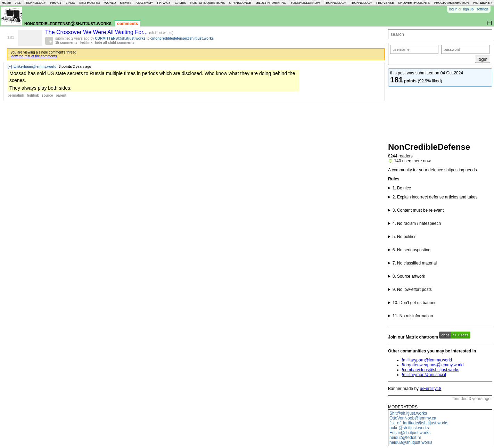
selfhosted (90, 3)
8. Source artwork (409, 276)
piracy (56, 3)
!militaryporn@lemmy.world (427, 360)
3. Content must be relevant (418, 210)
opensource (240, 3)
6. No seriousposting (411, 250)
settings (483, 9)
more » (486, 3)
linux (70, 3)
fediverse (385, 3)
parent (61, 95)
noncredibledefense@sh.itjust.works (68, 23)
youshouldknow (305, 3)
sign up (468, 9)
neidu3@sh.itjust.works (411, 442)
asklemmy (144, 3)
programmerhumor (451, 3)
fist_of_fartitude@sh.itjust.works (419, 423)
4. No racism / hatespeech (417, 223)
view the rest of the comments (34, 56)
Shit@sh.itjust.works (408, 413)
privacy (164, 3)
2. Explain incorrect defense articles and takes (435, 197)
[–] (10, 67)
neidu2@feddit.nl (405, 438)
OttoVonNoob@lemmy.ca (413, 418)
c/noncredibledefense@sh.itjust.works (182, 38)
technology (35, 3)
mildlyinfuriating (271, 3)
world (110, 3)
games (180, 3)
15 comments (66, 43)
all (18, 3)
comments (127, 24)
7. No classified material (415, 263)
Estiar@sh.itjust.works (410, 433)
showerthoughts (414, 3)
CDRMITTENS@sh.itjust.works (120, 38)
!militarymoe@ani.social (424, 375)
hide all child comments (115, 43)
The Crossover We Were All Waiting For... (97, 32)
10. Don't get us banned (415, 303)
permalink (16, 95)
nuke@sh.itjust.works (409, 428)
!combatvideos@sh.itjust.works (431, 370)
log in (453, 9)
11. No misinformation (413, 316)
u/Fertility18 (430, 389)
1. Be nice (402, 188)
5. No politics (405, 237)
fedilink (86, 43)
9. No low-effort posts (412, 290)
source (47, 95)
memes (126, 3)
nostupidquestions (208, 3)
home (6, 3)
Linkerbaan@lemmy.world (35, 67)
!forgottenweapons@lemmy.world (433, 365)
